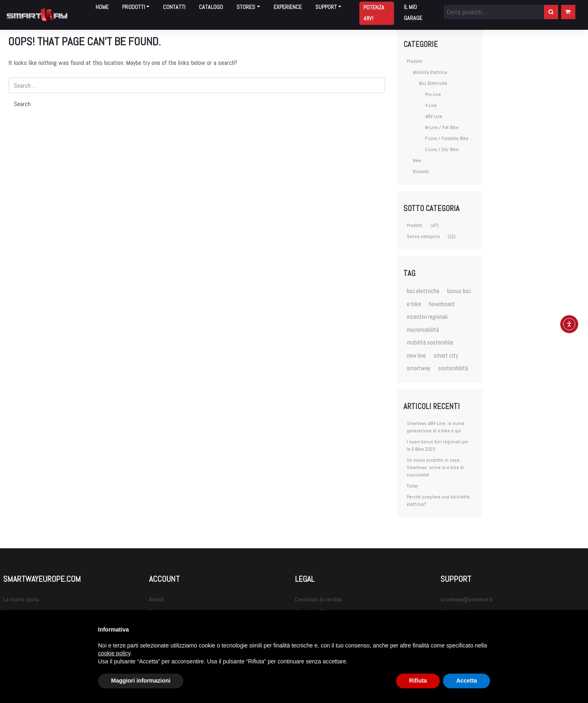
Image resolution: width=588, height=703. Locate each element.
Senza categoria (423, 236)
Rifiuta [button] (418, 681)
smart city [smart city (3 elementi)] (446, 355)
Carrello (568, 12)
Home (102, 7)
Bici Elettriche (433, 83)
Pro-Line (433, 94)
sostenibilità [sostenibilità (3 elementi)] (453, 368)
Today (412, 486)
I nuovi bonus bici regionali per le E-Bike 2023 (438, 445)
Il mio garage (413, 12)
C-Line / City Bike (442, 149)
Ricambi (421, 171)
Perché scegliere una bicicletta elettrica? (438, 501)
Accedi (156, 599)
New (417, 160)
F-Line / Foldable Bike (447, 138)
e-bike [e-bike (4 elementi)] (414, 304)
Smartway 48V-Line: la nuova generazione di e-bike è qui (435, 427)
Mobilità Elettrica (430, 72)
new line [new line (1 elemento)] (416, 355)
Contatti (174, 7)
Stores (246, 7)
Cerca (551, 12)
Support (326, 7)
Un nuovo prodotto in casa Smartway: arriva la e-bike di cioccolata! (435, 467)
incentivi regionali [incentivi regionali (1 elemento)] (427, 317)
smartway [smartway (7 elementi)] (419, 368)
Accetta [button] (467, 681)
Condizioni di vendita (318, 599)
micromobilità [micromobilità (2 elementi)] (423, 330)
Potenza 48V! (374, 13)
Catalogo (211, 7)
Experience (288, 7)
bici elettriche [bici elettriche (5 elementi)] (423, 291)
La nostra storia (21, 599)
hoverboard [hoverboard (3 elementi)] (442, 304)
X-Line (431, 105)
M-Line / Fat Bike (442, 127)
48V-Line (434, 116)
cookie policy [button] (114, 653)
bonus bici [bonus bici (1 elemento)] (459, 291)
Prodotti (134, 7)
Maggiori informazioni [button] (141, 681)
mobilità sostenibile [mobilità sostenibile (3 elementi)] (430, 342)
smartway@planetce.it (467, 599)
